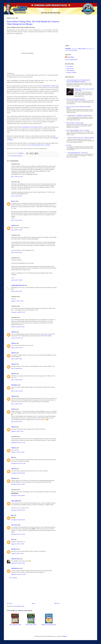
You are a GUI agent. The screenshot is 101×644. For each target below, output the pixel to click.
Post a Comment (13, 578)
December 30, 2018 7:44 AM (18, 534)
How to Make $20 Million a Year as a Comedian (78, 130)
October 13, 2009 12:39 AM (18, 327)
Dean (12, 539)
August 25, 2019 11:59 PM (17, 544)
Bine (12, 515)
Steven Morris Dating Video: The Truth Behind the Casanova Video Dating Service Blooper (78, 81)
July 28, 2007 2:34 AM (17, 230)
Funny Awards (70, 69)
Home (33, 603)
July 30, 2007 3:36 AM (17, 280)
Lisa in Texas (14, 525)
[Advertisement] (33, 591)
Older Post (57, 603)
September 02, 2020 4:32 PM (18, 563)
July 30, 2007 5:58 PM (17, 291)
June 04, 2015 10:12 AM (17, 338)
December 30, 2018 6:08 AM (18, 520)
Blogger (65, 636)
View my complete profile (71, 60)
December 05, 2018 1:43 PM (18, 484)
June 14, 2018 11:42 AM (17, 391)
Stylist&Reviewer (16, 568)
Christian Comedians (71, 72)
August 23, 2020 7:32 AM (17, 553)
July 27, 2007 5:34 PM (17, 220)
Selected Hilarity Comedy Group (50, 86)
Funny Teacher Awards (31, 625)
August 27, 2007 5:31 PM (17, 301)
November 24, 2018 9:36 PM (18, 473)
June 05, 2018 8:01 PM (17, 369)
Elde (12, 457)
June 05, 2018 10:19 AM (17, 348)
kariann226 (14, 549)
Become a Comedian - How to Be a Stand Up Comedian (81, 138)
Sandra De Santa (15, 559)
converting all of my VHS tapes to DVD (32, 127)
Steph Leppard (15, 501)
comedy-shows (75, 49)
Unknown (14, 225)
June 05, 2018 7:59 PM (17, 359)
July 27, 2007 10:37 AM (17, 177)
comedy (68, 48)
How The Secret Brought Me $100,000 (76, 99)
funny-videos (14, 156)
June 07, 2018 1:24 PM (17, 380)
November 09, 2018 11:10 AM (18, 463)
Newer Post (10, 603)
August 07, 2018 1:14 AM (17, 431)
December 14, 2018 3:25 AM (18, 510)
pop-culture (19, 156)
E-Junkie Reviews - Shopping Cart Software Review (80, 115)
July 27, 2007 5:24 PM (17, 196)
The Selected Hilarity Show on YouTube (40, 145)
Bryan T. (13, 201)
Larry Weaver (71, 57)
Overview (69, 145)
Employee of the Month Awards (49, 625)
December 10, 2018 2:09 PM (18, 496)
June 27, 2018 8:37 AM (17, 404)
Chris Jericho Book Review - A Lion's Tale (77, 153)
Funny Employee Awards (15, 625)
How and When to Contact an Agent (75, 123)
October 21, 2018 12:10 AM (18, 452)
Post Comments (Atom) (19, 606)
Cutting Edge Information (18, 285)
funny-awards (82, 49)
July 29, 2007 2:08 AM (17, 253)
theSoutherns (14, 385)
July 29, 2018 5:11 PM (16, 422)
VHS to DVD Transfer (46, 336)
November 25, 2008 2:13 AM (18, 312)
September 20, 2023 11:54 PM (18, 574)
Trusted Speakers (71, 70)
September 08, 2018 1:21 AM (18, 443)
